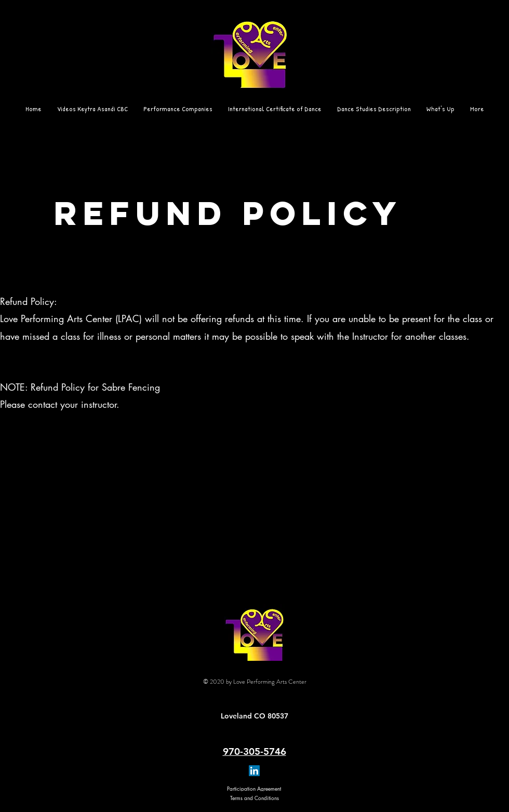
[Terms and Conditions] (254, 798)
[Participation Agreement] (254, 788)
